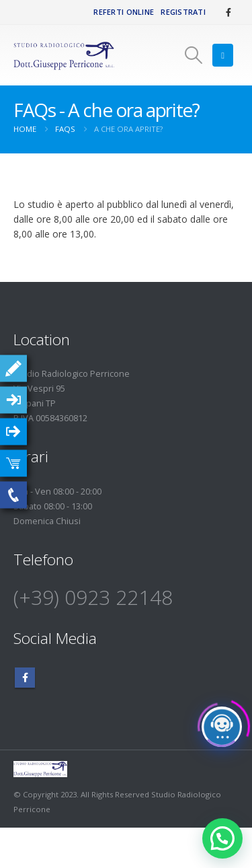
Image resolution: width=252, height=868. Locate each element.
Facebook (25, 678)
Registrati (183, 12)
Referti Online (124, 12)
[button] (193, 55)
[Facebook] (228, 12)
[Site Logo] (64, 56)
